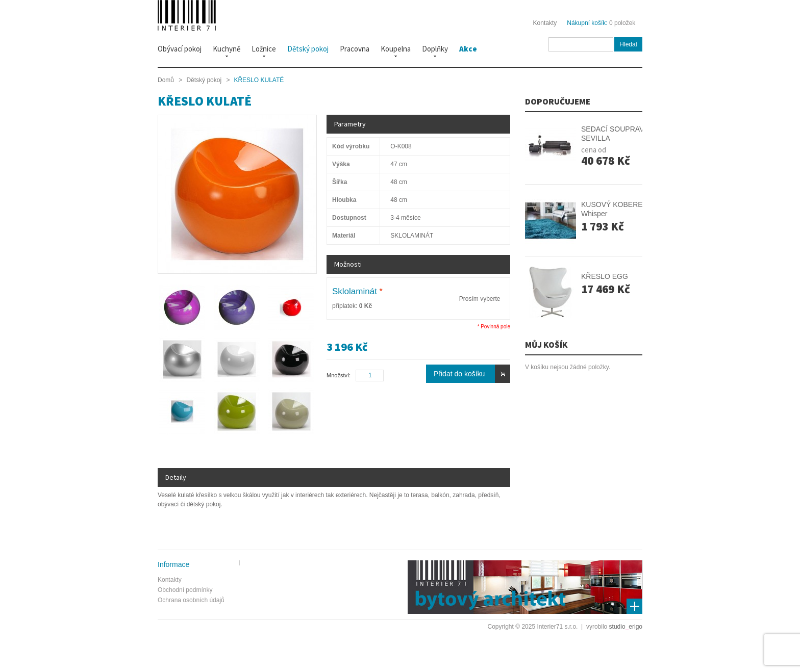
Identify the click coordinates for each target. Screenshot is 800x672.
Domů (166, 80)
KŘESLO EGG (605, 276)
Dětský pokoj (204, 80)
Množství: (339, 375)
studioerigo (626, 627)
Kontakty (545, 23)
